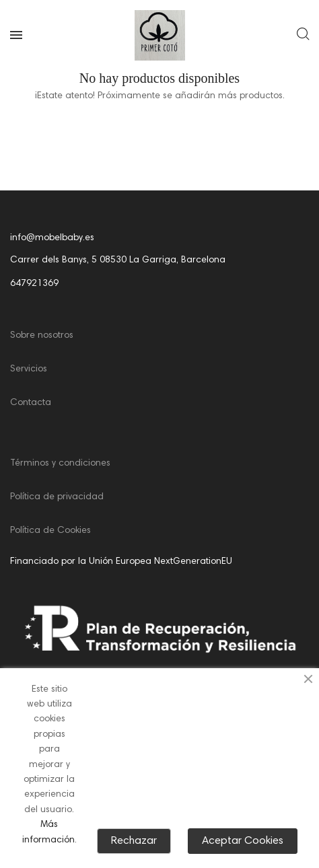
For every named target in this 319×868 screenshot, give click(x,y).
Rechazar (134, 841)
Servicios (29, 369)
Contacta (31, 403)
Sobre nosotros (42, 336)
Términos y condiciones (60, 464)
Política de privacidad (57, 497)
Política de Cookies (50, 531)
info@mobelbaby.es (52, 238)
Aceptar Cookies (243, 841)
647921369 (34, 284)
